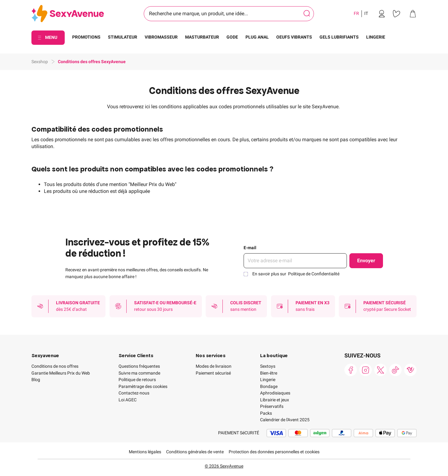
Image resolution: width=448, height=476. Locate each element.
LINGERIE (376, 37)
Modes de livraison (214, 366)
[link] (382, 14)
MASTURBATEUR (202, 37)
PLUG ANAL (257, 37)
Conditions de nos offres (55, 366)
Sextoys (268, 366)
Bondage (269, 386)
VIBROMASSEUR (161, 37)
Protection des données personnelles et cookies (274, 452)
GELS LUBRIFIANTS (339, 37)
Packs (266, 413)
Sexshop (40, 62)
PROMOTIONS (86, 37)
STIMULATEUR (123, 37)
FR (356, 13)
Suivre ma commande (139, 373)
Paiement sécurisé (213, 373)
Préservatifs (272, 406)
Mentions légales (145, 452)
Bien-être (269, 373)
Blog (36, 380)
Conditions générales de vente (195, 452)
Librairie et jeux (275, 400)
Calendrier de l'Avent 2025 (285, 420)
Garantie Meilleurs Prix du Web (61, 373)
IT (366, 13)
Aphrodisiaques (275, 393)
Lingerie (268, 380)
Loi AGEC (128, 400)
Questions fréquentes (139, 366)
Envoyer (366, 261)
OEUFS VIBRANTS (294, 37)
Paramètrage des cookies (143, 386)
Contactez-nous (134, 393)
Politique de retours (137, 380)
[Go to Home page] (68, 14)
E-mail (250, 248)
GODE (232, 37)
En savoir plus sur (296, 274)
